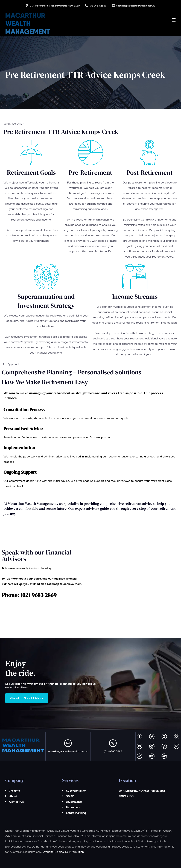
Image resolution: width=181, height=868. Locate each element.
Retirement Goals (31, 172)
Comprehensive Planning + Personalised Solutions (71, 372)
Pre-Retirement (90, 172)
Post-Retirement (150, 172)
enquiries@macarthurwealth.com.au (136, 5)
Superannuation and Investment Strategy (46, 301)
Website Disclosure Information (63, 852)
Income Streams (135, 296)
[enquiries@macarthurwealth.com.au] (68, 743)
